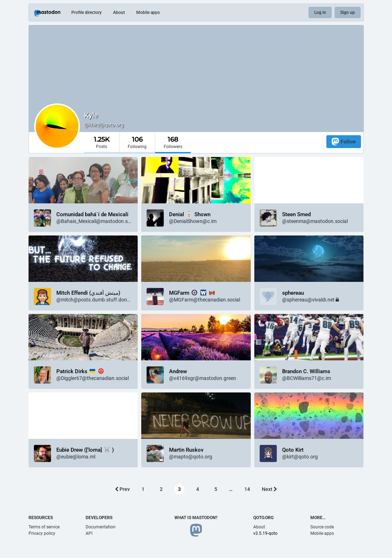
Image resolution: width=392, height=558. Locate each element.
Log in (320, 12)
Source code (322, 527)
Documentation (101, 527)
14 (247, 489)
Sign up (348, 12)
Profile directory (86, 12)
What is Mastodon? (196, 518)
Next (269, 489)
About (119, 12)
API (89, 533)
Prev (122, 489)
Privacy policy (42, 533)
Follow (344, 141)
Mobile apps (148, 12)
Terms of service (44, 527)
